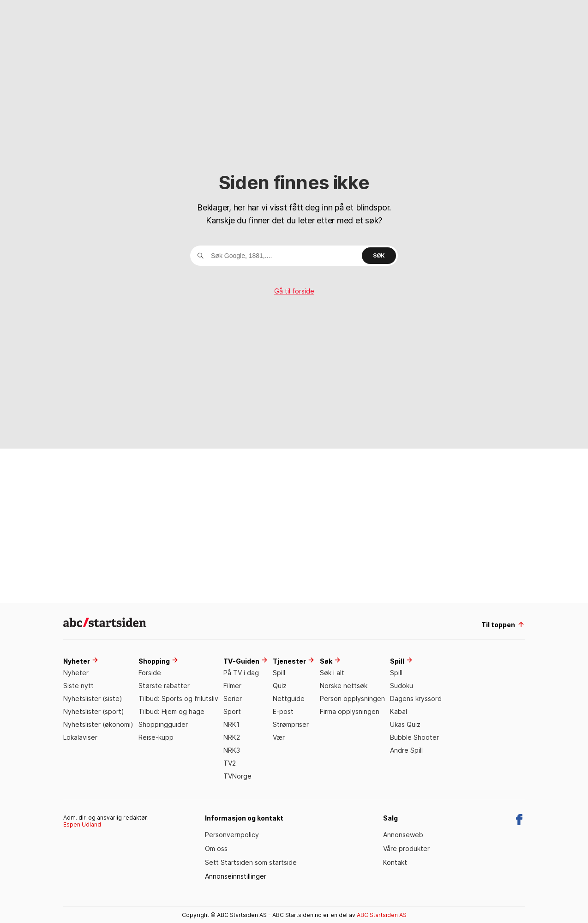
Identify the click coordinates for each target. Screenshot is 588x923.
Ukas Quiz (405, 724)
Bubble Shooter (414, 737)
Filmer (232, 686)
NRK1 (231, 724)
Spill (279, 673)
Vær (279, 737)
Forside (150, 673)
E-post (283, 711)
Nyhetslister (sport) (94, 711)
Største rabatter (164, 686)
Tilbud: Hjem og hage (171, 711)
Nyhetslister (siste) (93, 698)
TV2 (230, 763)
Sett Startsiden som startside (251, 862)
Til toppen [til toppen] (503, 625)
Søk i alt (332, 673)
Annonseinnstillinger (236, 876)
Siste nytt (78, 686)
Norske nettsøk (344, 686)
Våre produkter (406, 848)
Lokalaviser (80, 737)
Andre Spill (406, 750)
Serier (233, 698)
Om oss (216, 848)
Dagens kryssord (416, 698)
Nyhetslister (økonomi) (98, 724)
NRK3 (232, 750)
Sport (232, 711)
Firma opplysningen (350, 711)
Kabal (399, 711)
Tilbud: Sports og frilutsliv (178, 698)
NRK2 (232, 737)
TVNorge (237, 776)
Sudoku (402, 686)
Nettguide (289, 698)
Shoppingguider (163, 724)
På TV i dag (241, 673)
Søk (379, 255)
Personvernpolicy (232, 835)
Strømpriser (291, 724)
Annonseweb (403, 835)
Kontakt (395, 862)
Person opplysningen (352, 698)
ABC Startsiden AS (382, 915)
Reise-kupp (156, 737)
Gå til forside (294, 291)
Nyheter (76, 673)
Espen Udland (82, 824)
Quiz (280, 686)
